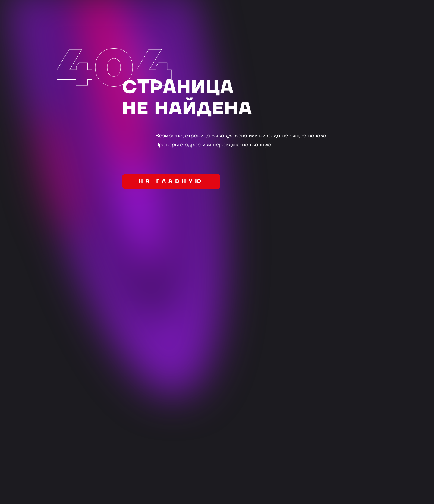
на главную (171, 182)
